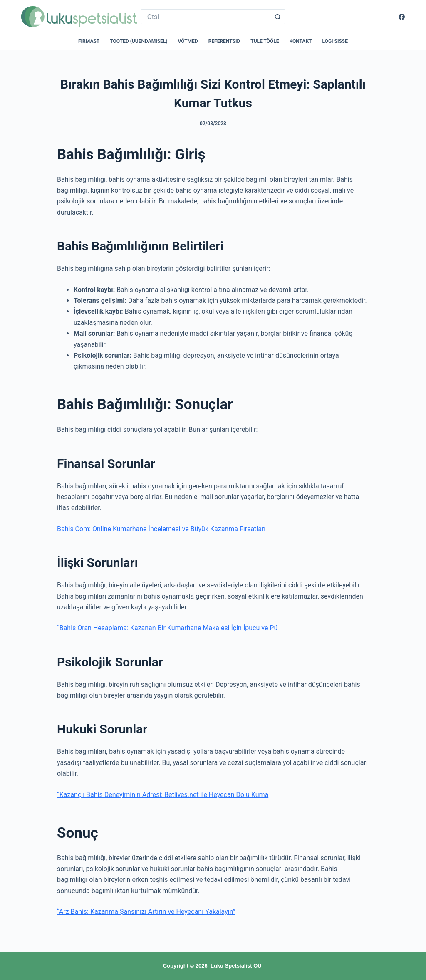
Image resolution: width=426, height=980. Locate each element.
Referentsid (224, 41)
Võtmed (188, 41)
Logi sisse (335, 41)
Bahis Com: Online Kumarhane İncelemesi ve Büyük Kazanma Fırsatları (161, 529)
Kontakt (301, 41)
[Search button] (278, 17)
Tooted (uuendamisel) (139, 41)
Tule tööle (265, 41)
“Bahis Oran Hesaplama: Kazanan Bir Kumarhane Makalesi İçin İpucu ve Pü (167, 628)
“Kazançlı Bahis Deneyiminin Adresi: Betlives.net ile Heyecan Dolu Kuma (163, 795)
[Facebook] (402, 17)
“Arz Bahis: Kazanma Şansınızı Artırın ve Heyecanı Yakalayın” (146, 912)
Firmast (89, 41)
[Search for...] (206, 17)
